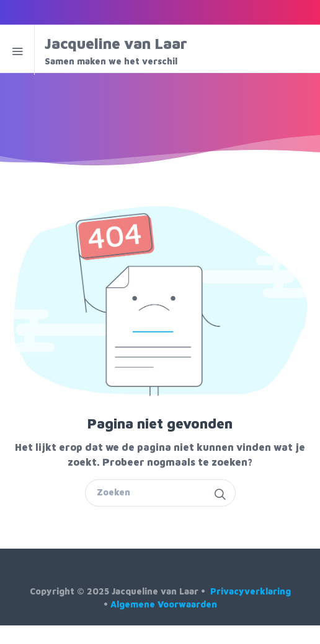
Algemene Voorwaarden (164, 604)
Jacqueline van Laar (127, 51)
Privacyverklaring (251, 591)
